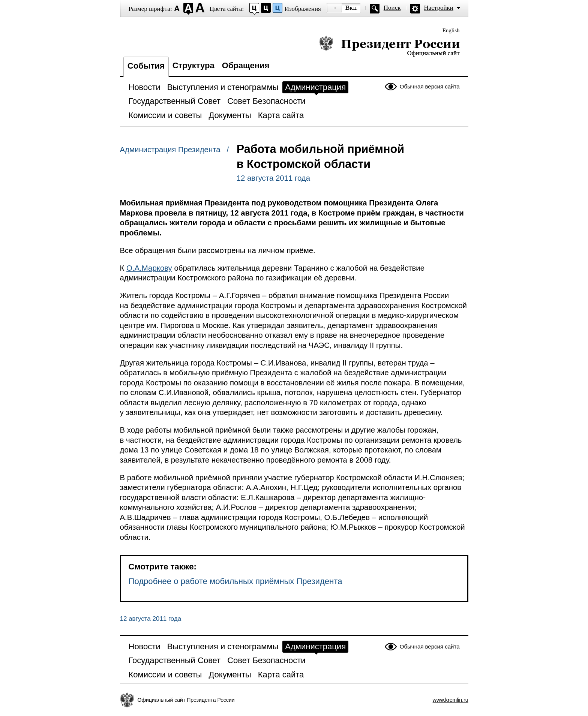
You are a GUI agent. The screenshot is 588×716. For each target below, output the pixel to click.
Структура (193, 65)
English (451, 30)
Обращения (246, 65)
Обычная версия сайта (430, 86)
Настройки (439, 8)
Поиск (392, 8)
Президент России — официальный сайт (389, 46)
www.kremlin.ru (451, 700)
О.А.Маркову (149, 268)
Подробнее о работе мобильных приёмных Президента (235, 581)
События (146, 66)
